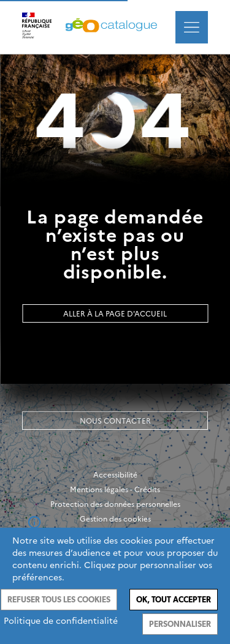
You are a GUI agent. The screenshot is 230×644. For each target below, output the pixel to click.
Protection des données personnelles (115, 504)
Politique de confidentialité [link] (61, 620)
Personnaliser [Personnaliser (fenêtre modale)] (180, 624)
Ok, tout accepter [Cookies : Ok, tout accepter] (174, 600)
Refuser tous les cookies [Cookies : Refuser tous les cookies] (59, 600)
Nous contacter (115, 420)
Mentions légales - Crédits (115, 489)
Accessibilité (115, 474)
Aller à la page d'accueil (115, 313)
